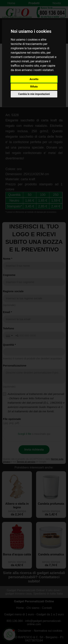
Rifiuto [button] (34, 87)
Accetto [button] (34, 79)
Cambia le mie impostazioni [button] (34, 94)
